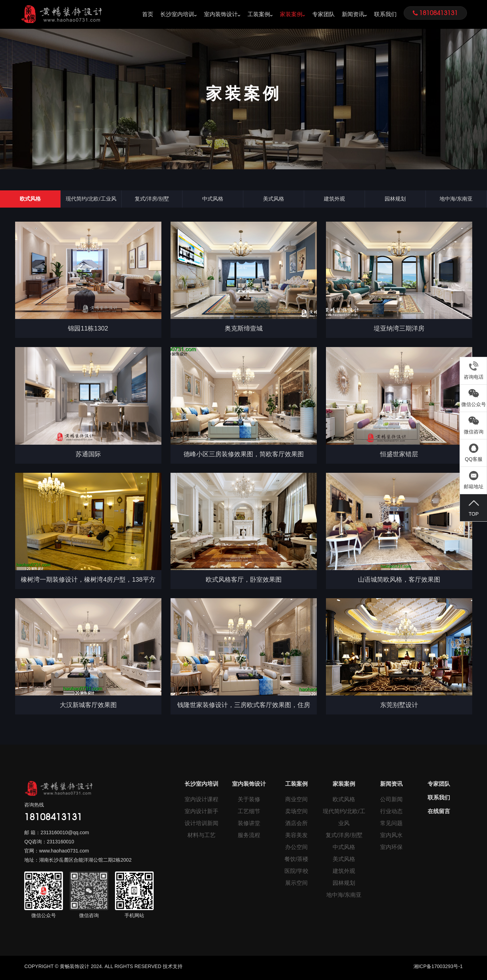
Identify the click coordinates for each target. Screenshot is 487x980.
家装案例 (291, 14)
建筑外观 (334, 200)
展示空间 (296, 885)
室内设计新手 (201, 814)
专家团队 (323, 14)
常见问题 (391, 826)
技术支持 (173, 969)
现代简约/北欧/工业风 (91, 200)
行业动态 (391, 814)
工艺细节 (249, 814)
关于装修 (249, 802)
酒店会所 (296, 826)
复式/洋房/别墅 (152, 200)
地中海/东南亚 (456, 200)
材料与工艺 (201, 838)
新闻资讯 (353, 14)
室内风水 (391, 838)
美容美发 (296, 838)
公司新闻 (391, 802)
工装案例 (259, 14)
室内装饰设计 (221, 14)
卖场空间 (296, 814)
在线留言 (439, 814)
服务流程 (249, 838)
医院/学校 (296, 873)
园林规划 (395, 200)
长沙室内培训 (177, 14)
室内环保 (391, 850)
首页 (148, 14)
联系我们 (385, 14)
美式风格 (274, 200)
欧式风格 (30, 200)
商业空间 (296, 802)
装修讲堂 (249, 826)
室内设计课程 (201, 802)
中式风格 (213, 200)
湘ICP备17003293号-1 (438, 969)
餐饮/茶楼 (296, 861)
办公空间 (296, 850)
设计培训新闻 (201, 826)
